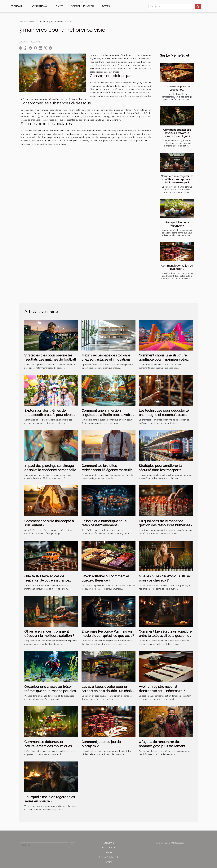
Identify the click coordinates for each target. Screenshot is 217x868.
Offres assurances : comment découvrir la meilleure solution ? (49, 633)
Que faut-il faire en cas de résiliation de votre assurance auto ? (47, 580)
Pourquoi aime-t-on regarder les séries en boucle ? (50, 799)
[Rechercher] (171, 6)
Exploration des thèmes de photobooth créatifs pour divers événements (49, 415)
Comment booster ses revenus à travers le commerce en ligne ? (177, 133)
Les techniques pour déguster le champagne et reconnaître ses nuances (164, 415)
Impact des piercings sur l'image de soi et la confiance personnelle (50, 468)
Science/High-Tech (82, 6)
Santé (60, 6)
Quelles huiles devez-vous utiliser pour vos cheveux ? (165, 578)
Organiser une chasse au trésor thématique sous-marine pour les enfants (50, 691)
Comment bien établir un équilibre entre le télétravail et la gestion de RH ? (165, 636)
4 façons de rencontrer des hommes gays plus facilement (162, 744)
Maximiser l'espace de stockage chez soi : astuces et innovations (106, 357)
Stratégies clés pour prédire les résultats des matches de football (50, 357)
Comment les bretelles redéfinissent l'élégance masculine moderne (108, 470)
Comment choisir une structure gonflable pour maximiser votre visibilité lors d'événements (163, 360)
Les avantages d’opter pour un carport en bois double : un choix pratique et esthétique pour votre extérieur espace (107, 693)
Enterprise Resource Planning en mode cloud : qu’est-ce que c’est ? (108, 633)
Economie (17, 6)
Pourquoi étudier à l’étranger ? (177, 224)
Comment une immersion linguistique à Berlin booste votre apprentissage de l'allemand (107, 415)
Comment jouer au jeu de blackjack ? (177, 267)
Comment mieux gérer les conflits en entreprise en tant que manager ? (177, 179)
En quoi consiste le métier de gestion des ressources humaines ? (166, 523)
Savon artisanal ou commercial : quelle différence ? (106, 578)
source (121, 93)
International (39, 6)
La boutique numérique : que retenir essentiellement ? (104, 523)
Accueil (22, 21)
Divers (106, 6)
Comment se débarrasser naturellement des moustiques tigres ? (48, 746)
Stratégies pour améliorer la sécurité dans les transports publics (160, 470)
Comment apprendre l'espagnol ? (177, 88)
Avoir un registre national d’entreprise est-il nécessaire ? (162, 689)
